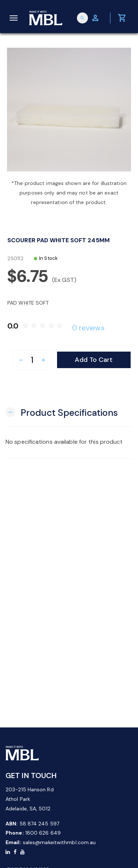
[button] (62, 412)
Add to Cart (94, 360)
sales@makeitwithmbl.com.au (59, 842)
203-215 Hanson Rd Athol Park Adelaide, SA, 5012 (30, 799)
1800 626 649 (43, 833)
